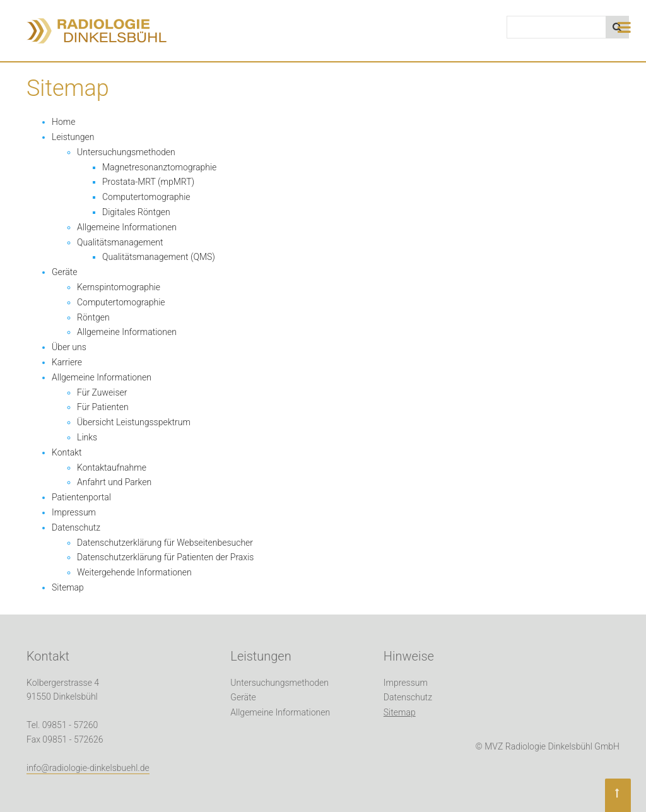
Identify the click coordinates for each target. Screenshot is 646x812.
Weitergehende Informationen (134, 572)
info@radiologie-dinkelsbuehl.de (88, 768)
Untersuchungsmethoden (126, 152)
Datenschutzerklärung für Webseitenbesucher (165, 543)
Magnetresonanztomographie (159, 167)
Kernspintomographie (119, 287)
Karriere (67, 362)
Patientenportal (81, 497)
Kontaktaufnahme (112, 468)
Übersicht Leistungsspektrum (134, 422)
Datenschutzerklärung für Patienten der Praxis (165, 557)
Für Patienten (103, 407)
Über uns (69, 347)
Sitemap (68, 587)
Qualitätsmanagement (120, 242)
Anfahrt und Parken (114, 482)
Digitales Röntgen (136, 212)
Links (87, 437)
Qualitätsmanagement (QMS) (159, 257)
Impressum (74, 512)
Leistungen (73, 137)
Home (63, 122)
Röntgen (93, 317)
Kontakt (67, 452)
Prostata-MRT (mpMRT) (148, 182)
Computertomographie (146, 197)
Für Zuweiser (102, 392)
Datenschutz (76, 527)
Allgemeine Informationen (127, 227)
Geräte (65, 272)
